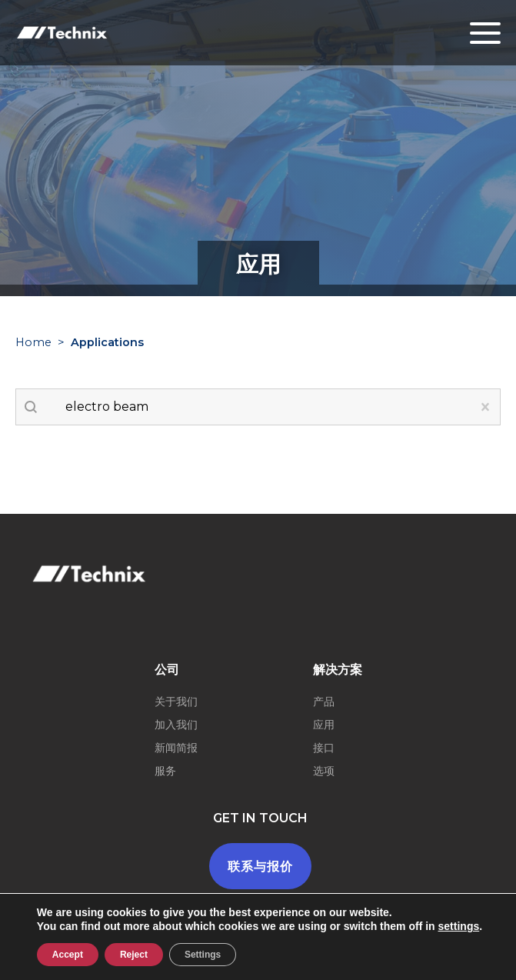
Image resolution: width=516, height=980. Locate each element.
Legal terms (201, 967)
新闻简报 (176, 748)
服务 (165, 771)
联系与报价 (260, 867)
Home (33, 342)
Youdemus (423, 967)
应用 (324, 725)
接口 (324, 748)
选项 (324, 771)
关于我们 (176, 702)
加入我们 (176, 725)
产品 (324, 702)
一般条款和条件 (290, 967)
